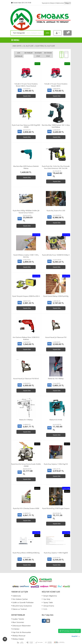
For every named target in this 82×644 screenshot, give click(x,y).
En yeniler (28, 53)
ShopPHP (74, 636)
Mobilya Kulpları (18, 639)
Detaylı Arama (48, 606)
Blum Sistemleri (18, 622)
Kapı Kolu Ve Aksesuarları (21, 632)
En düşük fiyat (38, 55)
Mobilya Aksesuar (18, 636)
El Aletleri (28, 46)
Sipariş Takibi (47, 602)
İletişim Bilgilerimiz (49, 596)
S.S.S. (45, 609)
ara (48, 33)
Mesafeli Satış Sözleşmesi (22, 606)
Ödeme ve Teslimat (19, 609)
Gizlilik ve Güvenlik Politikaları (22, 602)
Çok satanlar (19, 55)
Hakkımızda (16, 596)
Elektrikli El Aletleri (45, 46)
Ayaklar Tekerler (18, 619)
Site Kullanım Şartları (19, 599)
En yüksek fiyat (48, 55)
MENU (15, 40)
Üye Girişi (46, 599)
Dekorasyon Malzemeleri (21, 626)
